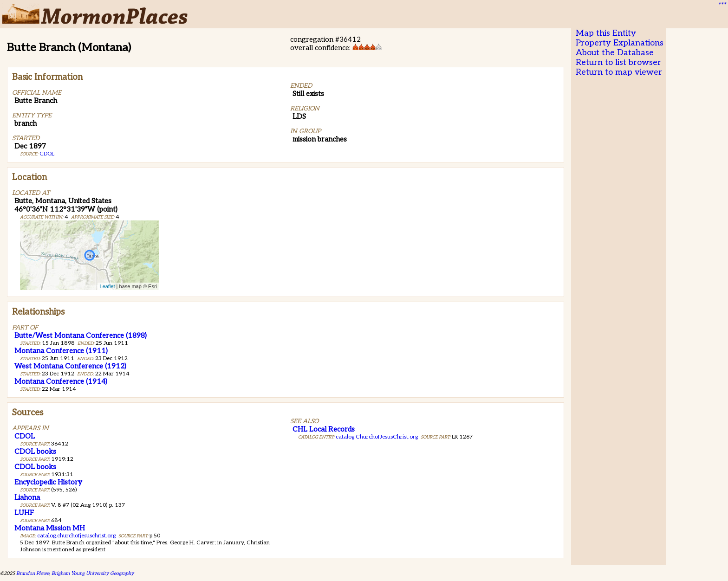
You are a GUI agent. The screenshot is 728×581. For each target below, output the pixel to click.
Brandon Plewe (33, 573)
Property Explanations (620, 43)
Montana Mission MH (50, 528)
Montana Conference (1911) (61, 351)
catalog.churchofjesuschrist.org (76, 536)
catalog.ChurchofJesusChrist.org (377, 437)
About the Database (615, 53)
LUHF (24, 513)
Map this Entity (606, 33)
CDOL (47, 154)
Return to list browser (618, 62)
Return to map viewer (619, 72)
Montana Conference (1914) (61, 381)
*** (721, 5)
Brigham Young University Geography (93, 573)
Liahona (27, 497)
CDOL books (35, 452)
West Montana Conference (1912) (70, 366)
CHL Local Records (324, 429)
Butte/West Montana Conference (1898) (81, 336)
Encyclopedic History (48, 482)
